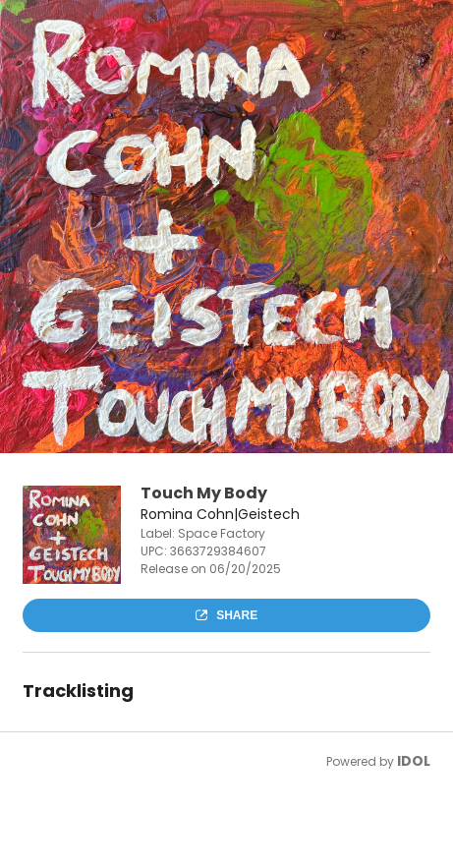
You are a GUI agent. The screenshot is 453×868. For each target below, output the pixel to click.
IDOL (414, 761)
